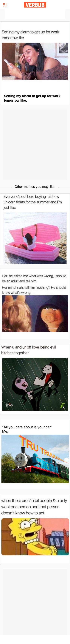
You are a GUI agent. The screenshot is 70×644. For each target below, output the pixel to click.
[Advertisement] (35, 14)
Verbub (35, 5)
